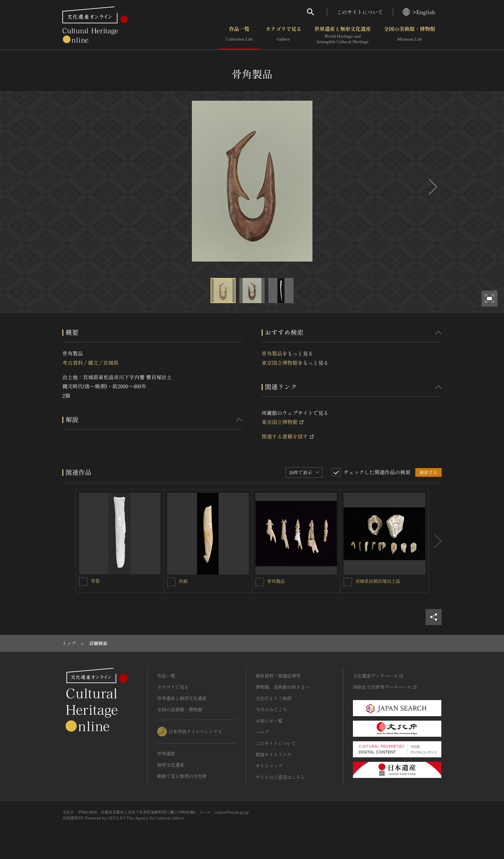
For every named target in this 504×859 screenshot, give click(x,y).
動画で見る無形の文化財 (182, 776)
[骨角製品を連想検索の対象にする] (260, 582)
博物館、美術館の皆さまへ (283, 687)
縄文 (93, 363)
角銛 (183, 581)
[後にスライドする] (432, 187)
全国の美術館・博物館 (410, 35)
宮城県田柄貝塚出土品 (378, 581)
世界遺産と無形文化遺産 (343, 35)
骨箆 (95, 581)
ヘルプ (262, 732)
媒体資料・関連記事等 (278, 676)
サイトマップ (269, 766)
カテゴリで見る (283, 35)
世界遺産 (166, 753)
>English (419, 12)
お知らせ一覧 (269, 721)
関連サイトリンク (274, 754)
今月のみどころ (271, 709)
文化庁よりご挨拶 (274, 698)
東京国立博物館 (280, 363)
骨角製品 (272, 353)
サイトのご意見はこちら (280, 777)
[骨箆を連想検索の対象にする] (83, 582)
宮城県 (111, 363)
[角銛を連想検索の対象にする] (171, 582)
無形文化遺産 (171, 765)
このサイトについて (360, 12)
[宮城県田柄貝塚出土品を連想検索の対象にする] (348, 582)
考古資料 (73, 363)
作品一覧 (239, 35)
